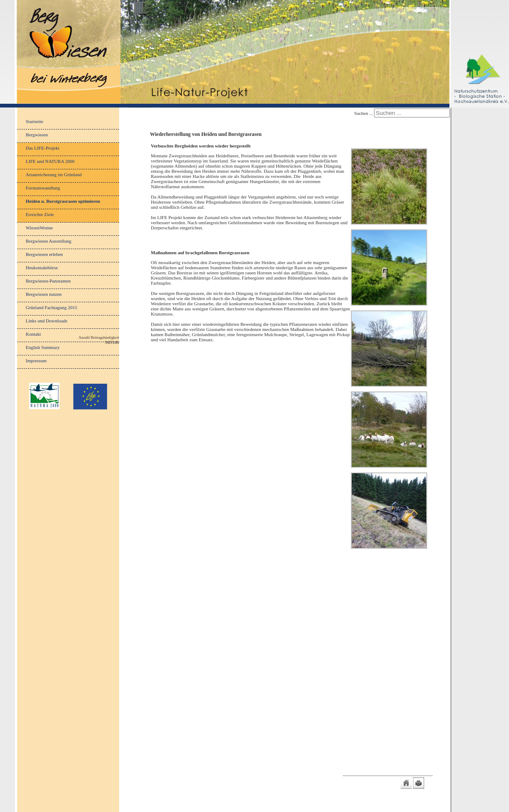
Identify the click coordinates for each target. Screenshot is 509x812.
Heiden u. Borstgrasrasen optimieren (63, 201)
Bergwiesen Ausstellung (48, 241)
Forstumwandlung (43, 188)
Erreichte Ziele (40, 214)
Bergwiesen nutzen (44, 294)
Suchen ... (364, 113)
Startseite (34, 121)
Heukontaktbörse (42, 268)
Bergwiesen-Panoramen (48, 281)
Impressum (36, 361)
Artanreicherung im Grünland (54, 174)
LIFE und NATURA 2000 (50, 161)
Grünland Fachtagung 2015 (51, 307)
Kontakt (33, 334)
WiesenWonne (39, 228)
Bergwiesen (37, 135)
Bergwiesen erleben (44, 254)
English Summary (43, 347)
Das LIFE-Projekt (43, 148)
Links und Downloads (46, 321)
